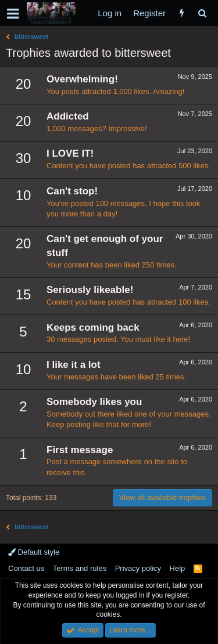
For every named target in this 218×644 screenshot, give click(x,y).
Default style (34, 552)
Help (178, 568)
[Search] (202, 13)
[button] (13, 13)
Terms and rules (80, 568)
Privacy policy (138, 568)
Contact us (26, 568)
